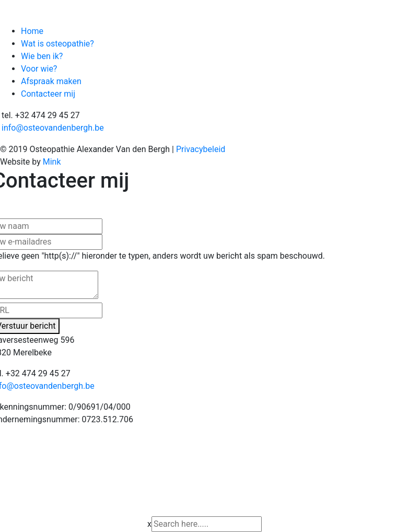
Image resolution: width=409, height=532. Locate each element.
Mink (52, 162)
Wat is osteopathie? (57, 44)
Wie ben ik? (42, 56)
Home (32, 31)
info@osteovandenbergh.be (53, 128)
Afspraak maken (51, 81)
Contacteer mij (48, 94)
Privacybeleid (201, 149)
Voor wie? (39, 69)
